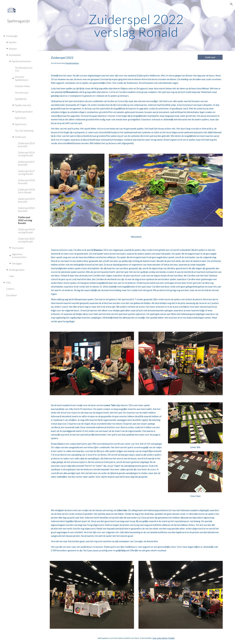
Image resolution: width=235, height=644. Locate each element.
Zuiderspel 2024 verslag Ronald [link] (26, 231)
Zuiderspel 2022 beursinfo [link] (26, 209)
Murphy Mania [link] (22, 86)
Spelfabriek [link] (21, 99)
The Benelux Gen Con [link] (24, 69)
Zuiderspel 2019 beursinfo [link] (26, 200)
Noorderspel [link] (22, 93)
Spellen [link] (13, 42)
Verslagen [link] (17, 263)
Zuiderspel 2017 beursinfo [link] (26, 163)
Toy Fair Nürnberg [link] (24, 131)
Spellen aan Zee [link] (23, 105)
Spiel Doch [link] (21, 118)
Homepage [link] (12, 36)
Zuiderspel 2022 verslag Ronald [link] (25, 220)
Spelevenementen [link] (21, 61)
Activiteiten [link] (15, 55)
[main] (136, 26)
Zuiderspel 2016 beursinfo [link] (26, 145)
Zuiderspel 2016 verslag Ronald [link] (26, 154)
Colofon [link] (10, 289)
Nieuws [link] (13, 49)
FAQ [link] (8, 282)
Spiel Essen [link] (21, 124)
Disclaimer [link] (11, 295)
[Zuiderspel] (210, 57)
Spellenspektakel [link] (24, 112)
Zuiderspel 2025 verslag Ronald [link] (26, 240)
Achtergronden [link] (17, 270)
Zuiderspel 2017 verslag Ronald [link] (26, 172)
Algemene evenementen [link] (19, 256)
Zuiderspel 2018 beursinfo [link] (26, 182)
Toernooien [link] (18, 248)
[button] (231, 4)
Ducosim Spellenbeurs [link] (22, 78)
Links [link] (12, 276)
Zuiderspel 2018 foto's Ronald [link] (26, 191)
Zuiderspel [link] (20, 137)
